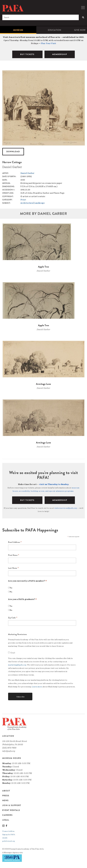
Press (6, 796)
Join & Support (12, 805)
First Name (14, 555)
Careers (7, 815)
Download (13, 152)
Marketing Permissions (18, 634)
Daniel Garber (27, 173)
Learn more (37, 687)
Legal (6, 820)
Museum (18, 30)
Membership (60, 500)
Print (23, 200)
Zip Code (13, 618)
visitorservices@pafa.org (66, 508)
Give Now (80, 30)
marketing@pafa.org (17, 665)
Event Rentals (11, 810)
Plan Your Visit (49, 43)
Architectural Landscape (33, 203)
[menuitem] (18, 30)
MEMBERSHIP (60, 54)
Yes (11, 588)
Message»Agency (12, 853)
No (11, 592)
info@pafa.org (9, 751)
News (5, 800)
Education (54, 30)
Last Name (13, 568)
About (6, 791)
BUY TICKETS (27, 54)
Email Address (15, 542)
